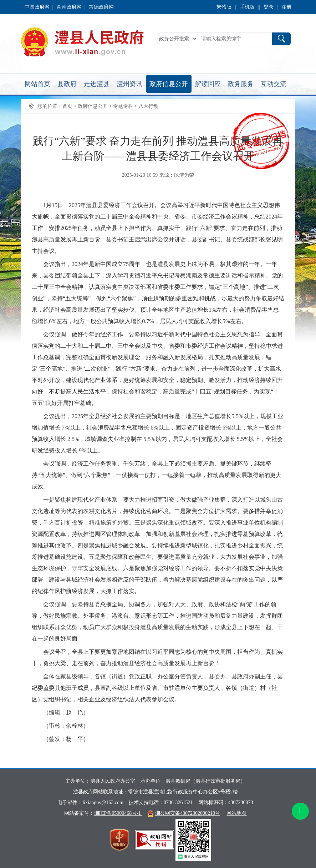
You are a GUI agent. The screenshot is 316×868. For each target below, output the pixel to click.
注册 (286, 7)
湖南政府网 (69, 7)
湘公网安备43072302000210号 (188, 813)
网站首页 (37, 84)
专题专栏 (123, 106)
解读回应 (208, 84)
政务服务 (241, 84)
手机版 (247, 7)
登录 (269, 7)
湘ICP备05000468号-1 (118, 813)
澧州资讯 (129, 84)
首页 (67, 106)
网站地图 (236, 813)
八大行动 (148, 106)
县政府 (67, 84)
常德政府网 (101, 7)
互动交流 (274, 84)
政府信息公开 (169, 84)
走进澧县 (97, 84)
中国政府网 (37, 7)
